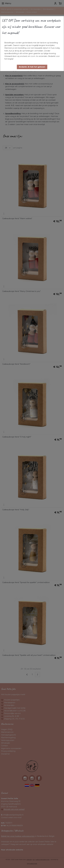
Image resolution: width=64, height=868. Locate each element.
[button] (32, 67)
